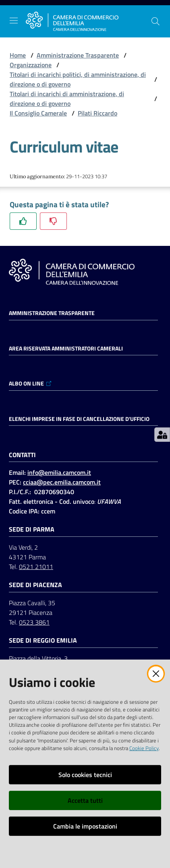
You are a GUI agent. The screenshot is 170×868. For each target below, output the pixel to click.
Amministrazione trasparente (52, 313)
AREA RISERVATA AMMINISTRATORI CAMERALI (66, 348)
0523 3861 (34, 622)
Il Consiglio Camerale (38, 113)
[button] (155, 21)
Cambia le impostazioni (85, 826)
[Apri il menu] (14, 21)
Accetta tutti (85, 800)
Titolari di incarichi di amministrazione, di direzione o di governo (67, 99)
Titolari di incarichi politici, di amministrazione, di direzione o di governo (78, 79)
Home (18, 55)
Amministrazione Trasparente (78, 55)
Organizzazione (31, 65)
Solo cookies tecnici (85, 775)
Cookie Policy (144, 748)
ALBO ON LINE (30, 383)
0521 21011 (36, 567)
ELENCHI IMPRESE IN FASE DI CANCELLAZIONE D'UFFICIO (79, 419)
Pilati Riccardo (97, 113)
